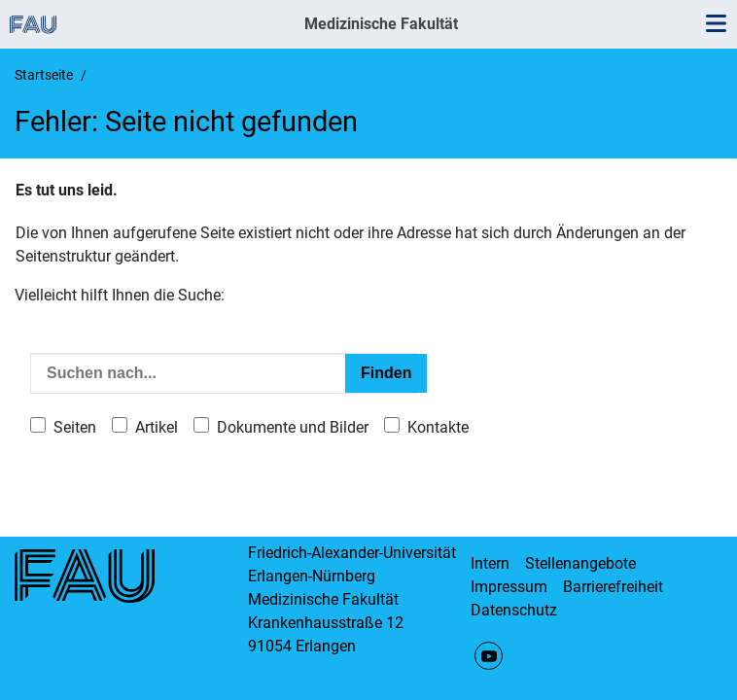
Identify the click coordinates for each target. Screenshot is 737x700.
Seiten (75, 427)
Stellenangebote (580, 563)
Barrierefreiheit (613, 587)
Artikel (157, 427)
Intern (490, 563)
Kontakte (438, 427)
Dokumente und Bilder (293, 427)
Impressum (509, 587)
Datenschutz (514, 610)
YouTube (489, 656)
